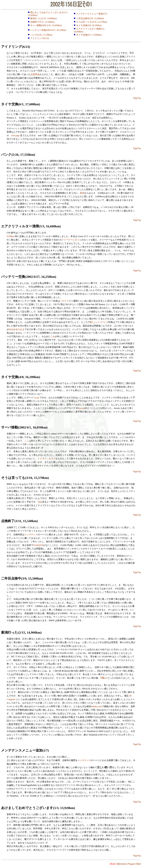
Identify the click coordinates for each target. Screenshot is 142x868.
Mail (139, 864)
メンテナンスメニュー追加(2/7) (90, 14)
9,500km (11, 236)
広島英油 (35, 74)
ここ (27, 441)
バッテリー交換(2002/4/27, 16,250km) (48, 30)
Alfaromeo (122, 864)
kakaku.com (96, 706)
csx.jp (36, 398)
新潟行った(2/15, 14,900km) (44, 18)
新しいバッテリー (99, 322)
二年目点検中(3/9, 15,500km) (90, 18)
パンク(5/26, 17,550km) (41, 35)
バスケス (64, 301)
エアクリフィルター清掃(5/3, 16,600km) (31, 226)
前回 (82, 193)
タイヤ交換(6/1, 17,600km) (89, 35)
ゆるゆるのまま (17, 329)
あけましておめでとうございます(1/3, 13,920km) (38, 808)
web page (15, 135)
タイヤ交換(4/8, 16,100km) (89, 25)
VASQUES (38, 545)
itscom (81, 408)
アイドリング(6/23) (40, 38)
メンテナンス (31, 534)
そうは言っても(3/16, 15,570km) (92, 22)
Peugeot (132, 864)
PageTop (137, 98)
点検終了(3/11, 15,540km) (42, 22)
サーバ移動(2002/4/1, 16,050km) (24, 427)
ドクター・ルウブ (47, 459)
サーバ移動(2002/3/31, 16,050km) (46, 25)
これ (53, 336)
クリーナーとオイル (72, 240)
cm (104, 678)
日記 (40, 502)
